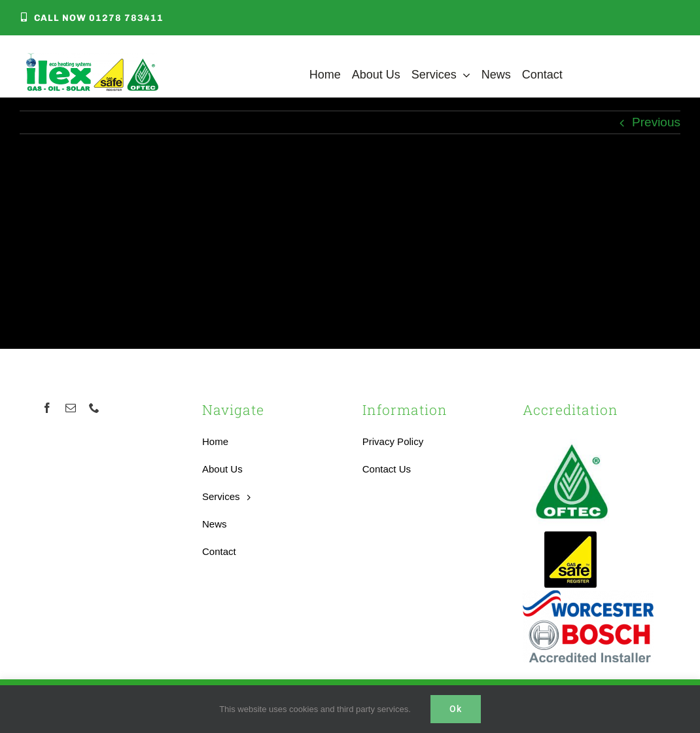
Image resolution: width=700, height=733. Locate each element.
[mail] (71, 408)
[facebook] (47, 408)
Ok (456, 709)
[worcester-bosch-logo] (588, 597)
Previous (656, 122)
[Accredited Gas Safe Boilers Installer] (571, 536)
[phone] (94, 408)
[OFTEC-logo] (572, 438)
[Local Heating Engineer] (92, 59)
